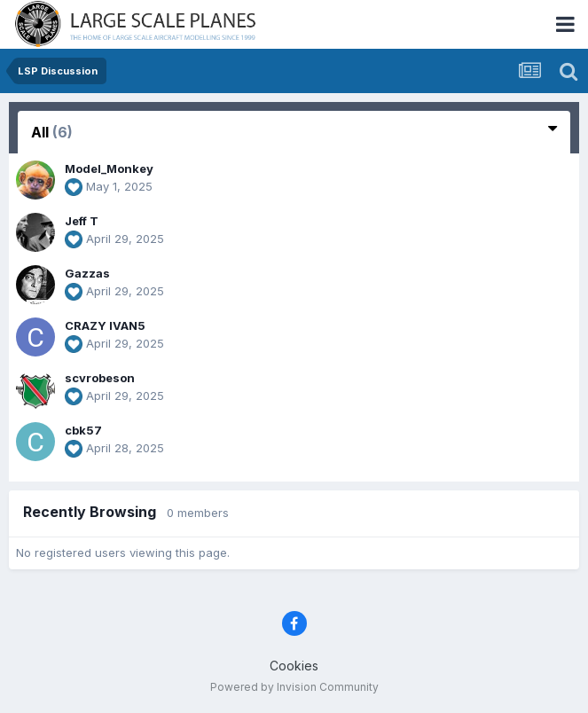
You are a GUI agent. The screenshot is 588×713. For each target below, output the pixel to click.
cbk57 (83, 430)
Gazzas (87, 273)
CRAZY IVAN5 (105, 325)
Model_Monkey (109, 168)
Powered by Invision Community (294, 687)
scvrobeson (100, 378)
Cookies (294, 666)
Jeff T (82, 221)
